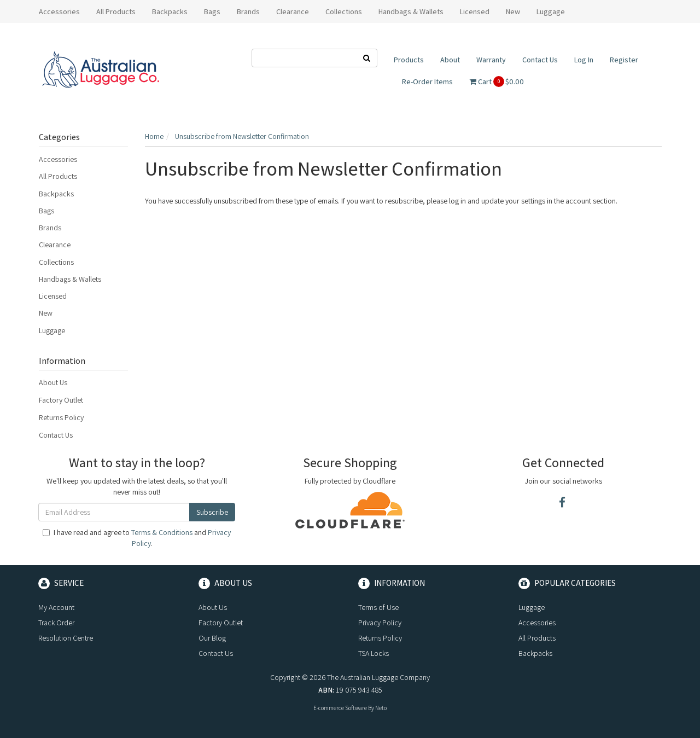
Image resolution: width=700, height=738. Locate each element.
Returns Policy (61, 417)
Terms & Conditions (162, 532)
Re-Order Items (427, 82)
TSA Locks (374, 653)
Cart (497, 82)
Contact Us (540, 60)
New (513, 11)
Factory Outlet (61, 400)
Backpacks (56, 194)
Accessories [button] (59, 11)
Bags (46, 211)
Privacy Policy (380, 623)
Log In (584, 60)
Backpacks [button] (170, 11)
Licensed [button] (475, 11)
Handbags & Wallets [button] (411, 11)
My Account (56, 607)
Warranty (491, 60)
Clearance (293, 11)
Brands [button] (248, 11)
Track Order (56, 623)
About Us (53, 382)
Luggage (52, 330)
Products (409, 60)
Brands (50, 228)
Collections (56, 262)
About (450, 60)
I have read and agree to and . (137, 538)
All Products (116, 11)
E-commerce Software (340, 708)
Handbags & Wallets (70, 279)
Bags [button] (212, 11)
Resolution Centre (66, 638)
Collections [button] (344, 11)
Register (624, 60)
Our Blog (212, 638)
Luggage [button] (551, 11)
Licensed (53, 296)
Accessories (58, 159)
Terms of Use (378, 607)
